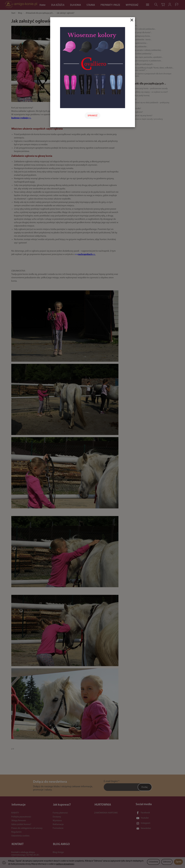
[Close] (132, 20)
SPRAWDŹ (92, 116)
